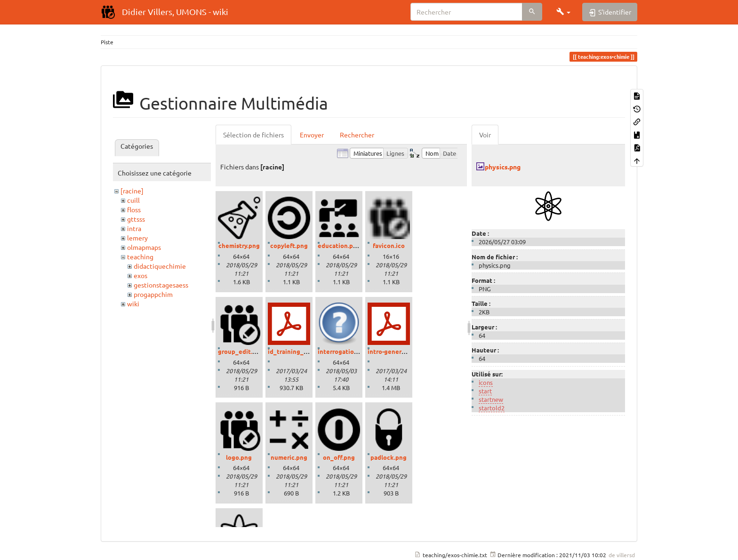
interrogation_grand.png (354, 351)
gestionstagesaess (161, 285)
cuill (133, 200)
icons (486, 382)
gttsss (136, 219)
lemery (137, 238)
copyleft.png (289, 245)
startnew (491, 399)
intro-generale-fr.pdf (398, 351)
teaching (140, 256)
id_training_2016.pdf (298, 351)
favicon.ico (389, 245)
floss (134, 209)
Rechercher (357, 135)
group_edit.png (241, 351)
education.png (339, 245)
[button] (563, 12)
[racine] (132, 191)
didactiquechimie (160, 266)
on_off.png (339, 457)
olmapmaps (144, 247)
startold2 (492, 408)
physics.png (503, 167)
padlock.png (389, 457)
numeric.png (289, 457)
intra (134, 228)
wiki (133, 304)
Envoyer (312, 135)
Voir (485, 135)
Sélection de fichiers (253, 135)
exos (140, 275)
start (485, 391)
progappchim (153, 294)
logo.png (239, 457)
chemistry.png (239, 245)
